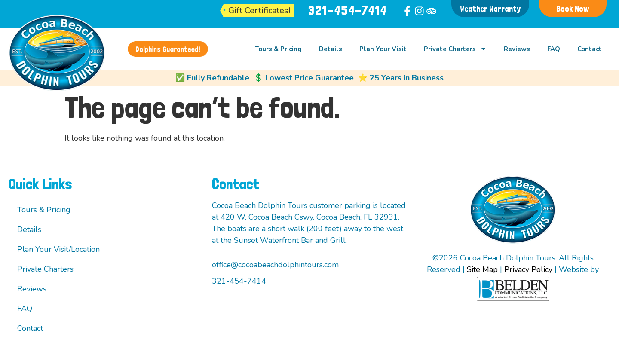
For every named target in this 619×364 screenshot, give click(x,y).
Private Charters (455, 49)
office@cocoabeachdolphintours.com (275, 265)
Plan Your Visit (383, 49)
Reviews (517, 49)
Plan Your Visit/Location (58, 249)
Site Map (482, 269)
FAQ (554, 49)
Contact (590, 49)
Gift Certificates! (259, 11)
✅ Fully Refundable (212, 78)
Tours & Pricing (278, 49)
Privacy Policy (528, 269)
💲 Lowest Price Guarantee (304, 78)
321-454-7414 (348, 11)
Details (331, 49)
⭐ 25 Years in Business (401, 78)
